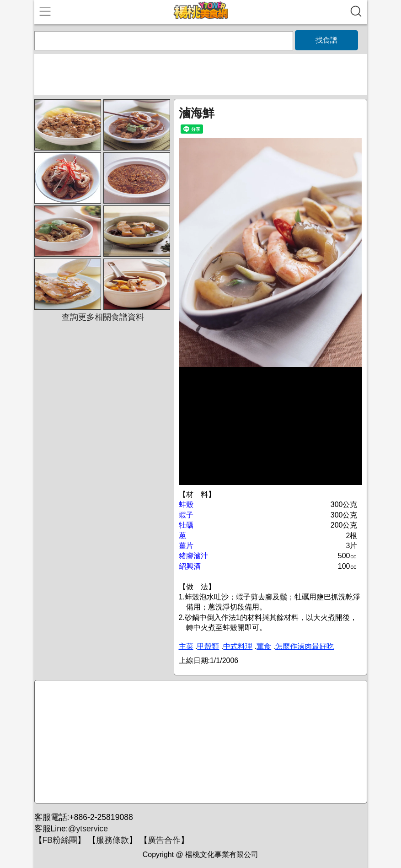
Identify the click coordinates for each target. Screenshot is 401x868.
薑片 (186, 546)
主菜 (186, 646)
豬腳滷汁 (193, 556)
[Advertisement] (199, 742)
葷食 (264, 646)
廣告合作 (164, 840)
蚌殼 (186, 504)
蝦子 (186, 515)
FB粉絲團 (60, 840)
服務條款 (112, 840)
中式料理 (238, 646)
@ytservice (88, 829)
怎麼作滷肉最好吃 (305, 646)
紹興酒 (190, 566)
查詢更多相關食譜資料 (103, 317)
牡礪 (186, 525)
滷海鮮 (197, 113)
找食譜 (326, 40)
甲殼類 (208, 646)
